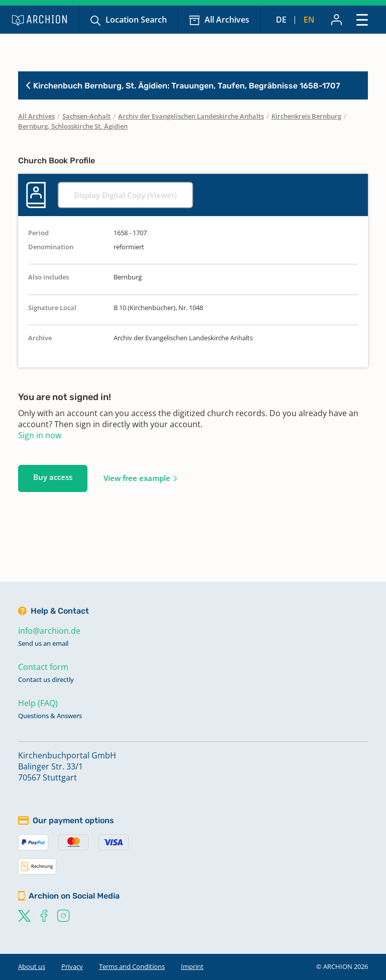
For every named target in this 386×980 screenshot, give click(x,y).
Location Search (136, 20)
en (309, 20)
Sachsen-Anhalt (86, 116)
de (281, 20)
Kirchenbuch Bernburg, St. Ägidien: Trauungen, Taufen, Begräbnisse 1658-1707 (183, 86)
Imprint (192, 966)
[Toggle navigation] (362, 19)
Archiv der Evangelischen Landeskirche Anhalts (191, 116)
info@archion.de (49, 631)
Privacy (72, 966)
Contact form (43, 667)
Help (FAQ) (38, 703)
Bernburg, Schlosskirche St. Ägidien (73, 126)
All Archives (227, 20)
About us (32, 966)
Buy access (53, 477)
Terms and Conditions (132, 966)
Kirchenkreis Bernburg (306, 116)
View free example (137, 478)
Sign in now (40, 435)
